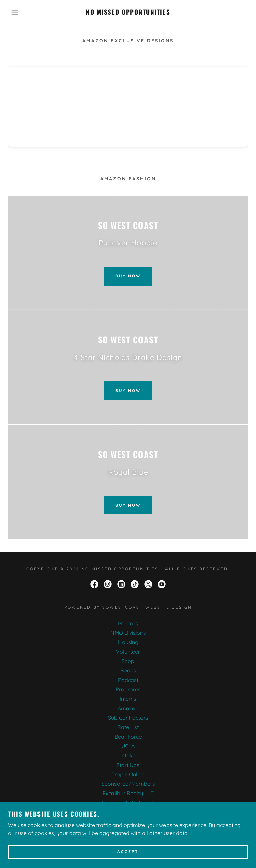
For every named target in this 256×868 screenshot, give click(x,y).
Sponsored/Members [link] (128, 784)
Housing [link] (128, 642)
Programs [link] (128, 689)
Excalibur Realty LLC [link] (128, 793)
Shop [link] (128, 661)
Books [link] (128, 670)
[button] (16, 12)
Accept (128, 852)
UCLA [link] (128, 746)
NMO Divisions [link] (128, 633)
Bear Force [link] (128, 737)
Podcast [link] (128, 680)
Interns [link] (128, 699)
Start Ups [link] (128, 765)
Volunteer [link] (128, 652)
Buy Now (128, 276)
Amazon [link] (128, 708)
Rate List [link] (128, 727)
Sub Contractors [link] (128, 718)
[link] (128, 12)
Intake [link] (128, 755)
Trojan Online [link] (128, 774)
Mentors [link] (128, 623)
